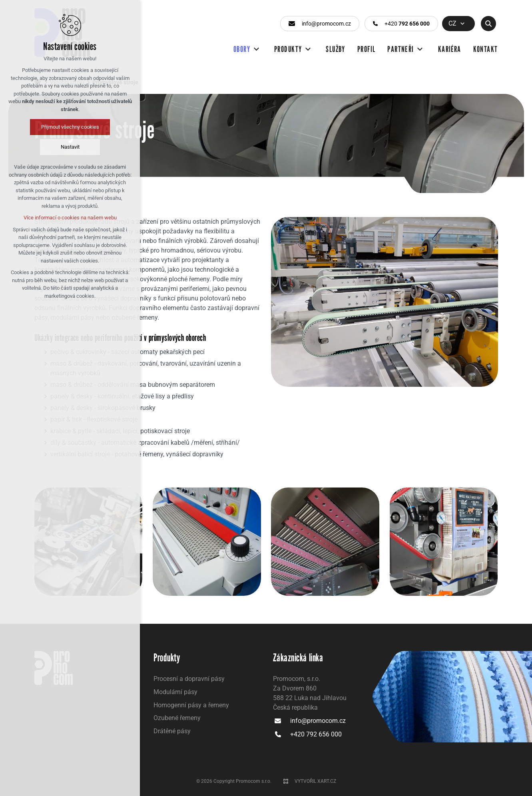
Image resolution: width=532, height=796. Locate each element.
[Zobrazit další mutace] (462, 24)
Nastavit (39, 147)
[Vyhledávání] (488, 24)
